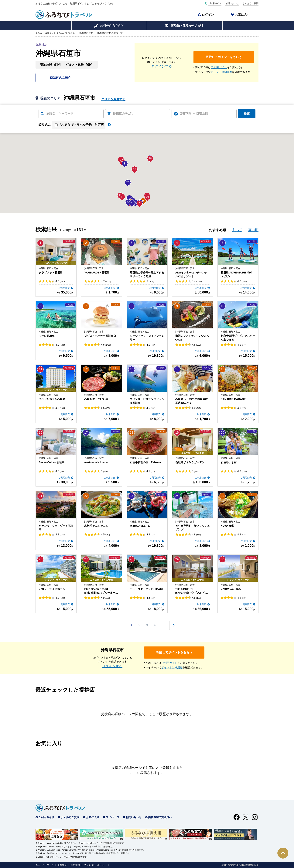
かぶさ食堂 (227, 526)
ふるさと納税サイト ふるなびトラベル (55, 33)
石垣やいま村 (229, 462)
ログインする (162, 66)
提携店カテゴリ (123, 114)
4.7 (106, 281)
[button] (139, 203)
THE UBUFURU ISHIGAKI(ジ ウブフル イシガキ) (192, 591)
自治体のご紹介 (60, 78)
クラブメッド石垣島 (51, 273)
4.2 (242, 471)
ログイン (208, 15)
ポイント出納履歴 (221, 72)
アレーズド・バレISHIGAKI (146, 589)
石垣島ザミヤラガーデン (190, 462)
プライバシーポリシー (95, 865)
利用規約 (75, 865)
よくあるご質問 (251, 3)
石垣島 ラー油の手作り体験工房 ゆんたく (192, 401)
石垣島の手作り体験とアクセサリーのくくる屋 (147, 274)
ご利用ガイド (215, 3)
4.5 (105, 408)
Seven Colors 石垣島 (51, 462)
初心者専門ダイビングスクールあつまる (238, 338)
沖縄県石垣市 (86, 33)
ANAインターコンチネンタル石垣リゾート (191, 274)
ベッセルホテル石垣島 (52, 399)
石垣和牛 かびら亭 (96, 399)
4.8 (242, 281)
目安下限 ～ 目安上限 (194, 114)
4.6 (60, 281)
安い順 (237, 230)
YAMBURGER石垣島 (97, 273)
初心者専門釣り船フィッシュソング (193, 528)
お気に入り (242, 15)
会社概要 (62, 865)
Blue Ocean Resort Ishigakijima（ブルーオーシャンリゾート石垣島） (101, 591)
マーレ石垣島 (47, 336)
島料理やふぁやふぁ (96, 526)
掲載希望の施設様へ (160, 817)
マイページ (112, 817)
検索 (247, 114)
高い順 (253, 230)
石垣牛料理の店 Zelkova (145, 462)
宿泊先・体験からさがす (187, 26)
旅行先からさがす (112, 26)
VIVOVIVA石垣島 (231, 589)
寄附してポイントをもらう (224, 57)
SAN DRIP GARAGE (233, 399)
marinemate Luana (96, 462)
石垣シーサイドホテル (52, 589)
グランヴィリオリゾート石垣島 (56, 528)
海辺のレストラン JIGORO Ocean (193, 338)
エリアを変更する (113, 99)
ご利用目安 (64, 288)
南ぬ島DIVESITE (140, 526)
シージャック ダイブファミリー (147, 338)
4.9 (60, 345)
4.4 (197, 281)
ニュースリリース (45, 865)
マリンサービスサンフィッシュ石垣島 (147, 401)
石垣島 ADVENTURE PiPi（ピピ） (236, 274)
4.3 (60, 408)
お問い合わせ (232, 3)
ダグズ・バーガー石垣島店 (100, 336)
